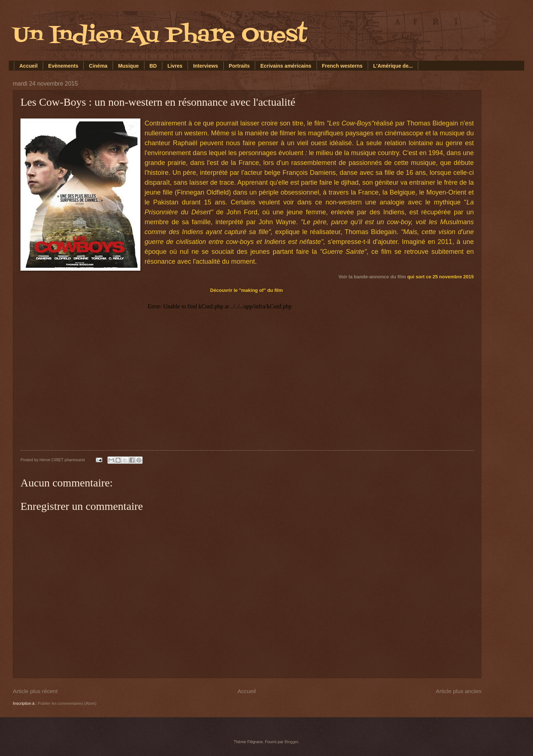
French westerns (342, 66)
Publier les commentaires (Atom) (67, 703)
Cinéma (98, 66)
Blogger (291, 742)
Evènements (63, 66)
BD (153, 66)
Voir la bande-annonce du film (372, 277)
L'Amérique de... (393, 66)
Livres (175, 66)
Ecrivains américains (286, 66)
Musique (128, 66)
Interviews (205, 66)
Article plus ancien (459, 691)
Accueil (29, 66)
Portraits (239, 66)
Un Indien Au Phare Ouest (160, 36)
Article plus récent (35, 691)
